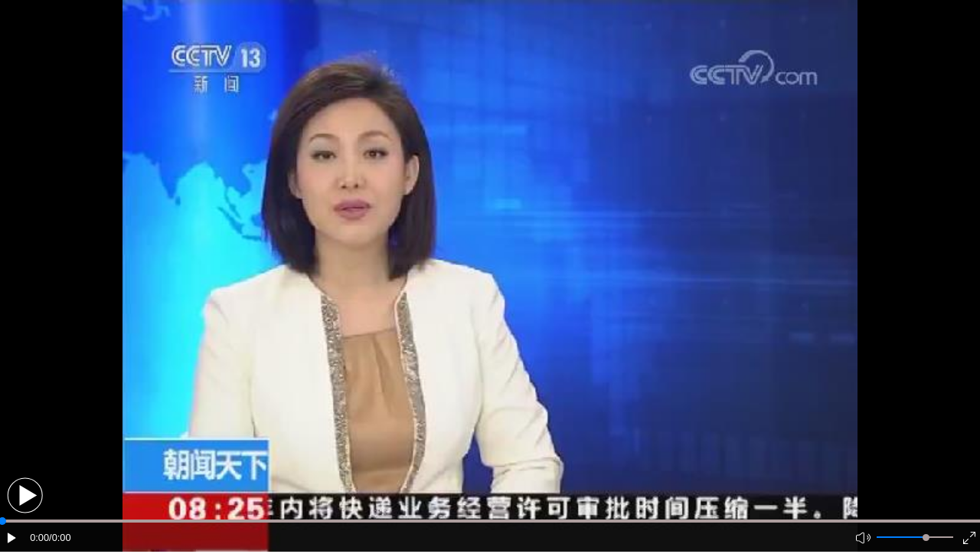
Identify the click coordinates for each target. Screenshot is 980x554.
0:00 (39, 538)
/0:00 (60, 538)
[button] (25, 495)
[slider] (926, 538)
